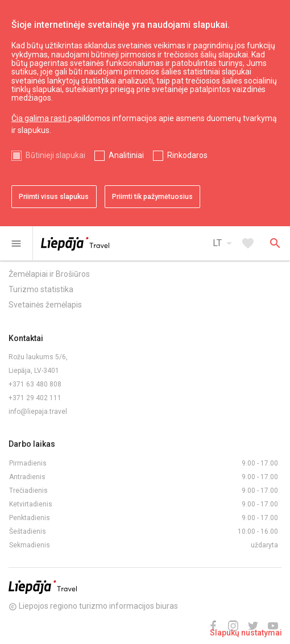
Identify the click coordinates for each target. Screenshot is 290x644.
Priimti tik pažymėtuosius (152, 197)
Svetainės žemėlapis (45, 305)
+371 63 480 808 (35, 384)
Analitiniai (126, 155)
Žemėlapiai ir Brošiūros (49, 274)
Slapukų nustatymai (246, 633)
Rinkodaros (187, 155)
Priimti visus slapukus (54, 197)
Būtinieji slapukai (55, 155)
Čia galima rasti (40, 118)
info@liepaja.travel (38, 412)
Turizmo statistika (41, 289)
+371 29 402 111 (35, 398)
